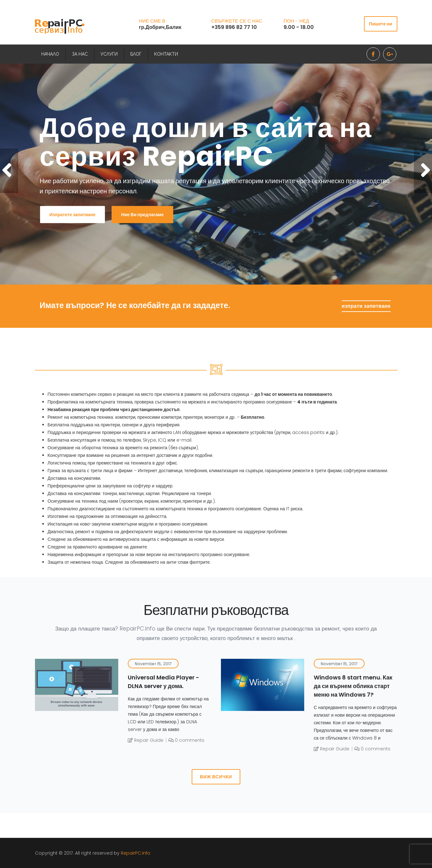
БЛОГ (136, 54)
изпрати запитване (366, 306)
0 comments (186, 740)
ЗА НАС (80, 54)
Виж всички (216, 777)
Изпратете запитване (73, 215)
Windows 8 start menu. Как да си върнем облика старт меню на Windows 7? (353, 686)
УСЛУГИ (109, 54)
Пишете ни (381, 24)
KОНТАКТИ (166, 54)
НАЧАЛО (50, 54)
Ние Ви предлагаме (142, 215)
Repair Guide (146, 740)
